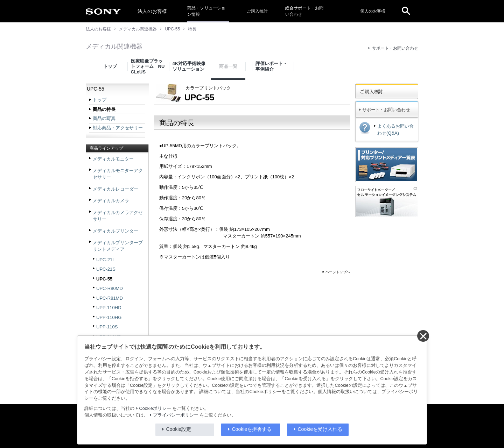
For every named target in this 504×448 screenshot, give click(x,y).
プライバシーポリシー (176, 415)
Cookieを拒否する (252, 429)
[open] (406, 11)
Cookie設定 (179, 429)
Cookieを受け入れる (320, 429)
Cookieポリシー (155, 408)
